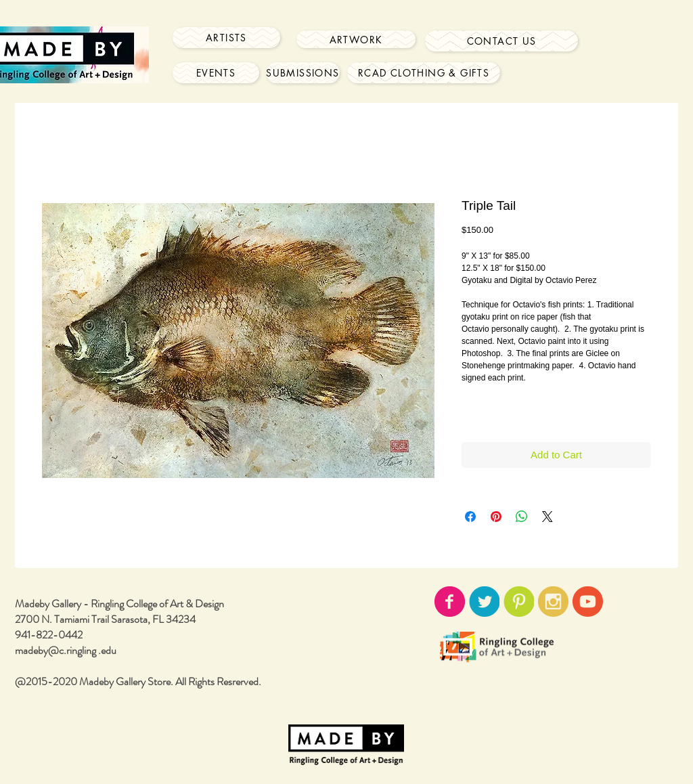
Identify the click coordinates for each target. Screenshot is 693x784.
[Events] (216, 73)
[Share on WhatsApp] (522, 517)
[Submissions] (303, 73)
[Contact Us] (501, 41)
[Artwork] (356, 39)
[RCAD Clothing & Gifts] (424, 73)
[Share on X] (547, 517)
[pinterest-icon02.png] (519, 602)
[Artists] (226, 38)
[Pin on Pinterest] (496, 517)
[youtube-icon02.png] (588, 602)
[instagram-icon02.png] (553, 602)
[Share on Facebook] (470, 517)
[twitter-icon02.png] (484, 602)
